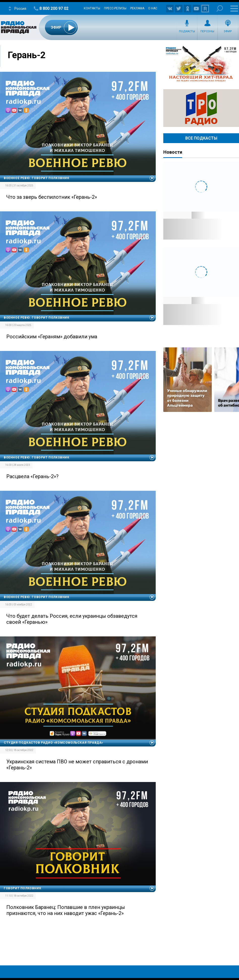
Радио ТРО (201, 108)
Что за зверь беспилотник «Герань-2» (52, 197)
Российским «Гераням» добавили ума (52, 337)
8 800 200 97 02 (54, 8)
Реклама (137, 8)
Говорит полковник (22, 888)
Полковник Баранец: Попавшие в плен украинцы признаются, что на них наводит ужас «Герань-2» (66, 910)
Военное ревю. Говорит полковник (37, 178)
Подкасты (187, 31)
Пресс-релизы (115, 8)
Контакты (92, 8)
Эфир (228, 31)
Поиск (220, 8)
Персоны (207, 31)
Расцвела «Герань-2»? (32, 476)
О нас (153, 8)
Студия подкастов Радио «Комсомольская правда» (54, 743)
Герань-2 (27, 55)
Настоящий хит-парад (201, 64)
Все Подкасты (201, 138)
